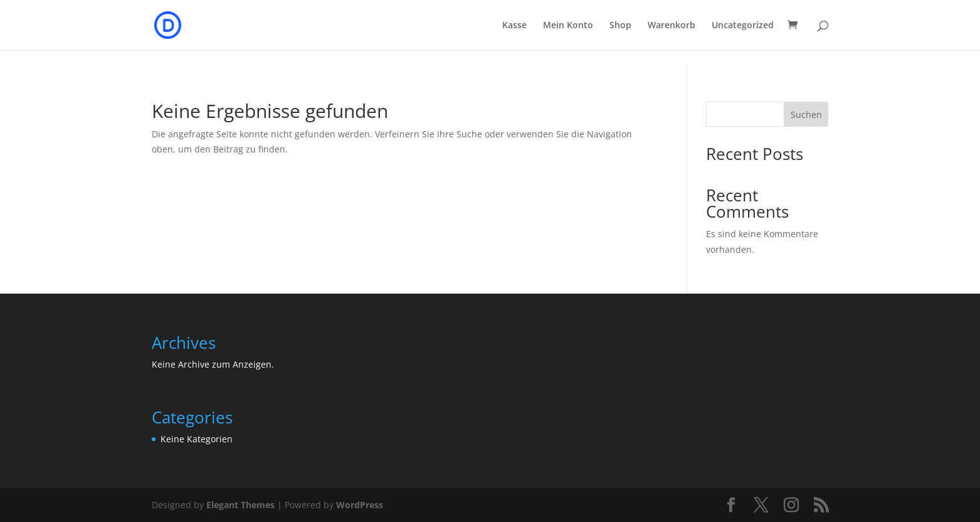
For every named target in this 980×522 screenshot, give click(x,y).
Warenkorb (672, 26)
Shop (620, 26)
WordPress (360, 505)
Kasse (514, 26)
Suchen (806, 115)
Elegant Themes (240, 505)
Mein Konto (568, 26)
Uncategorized (743, 26)
